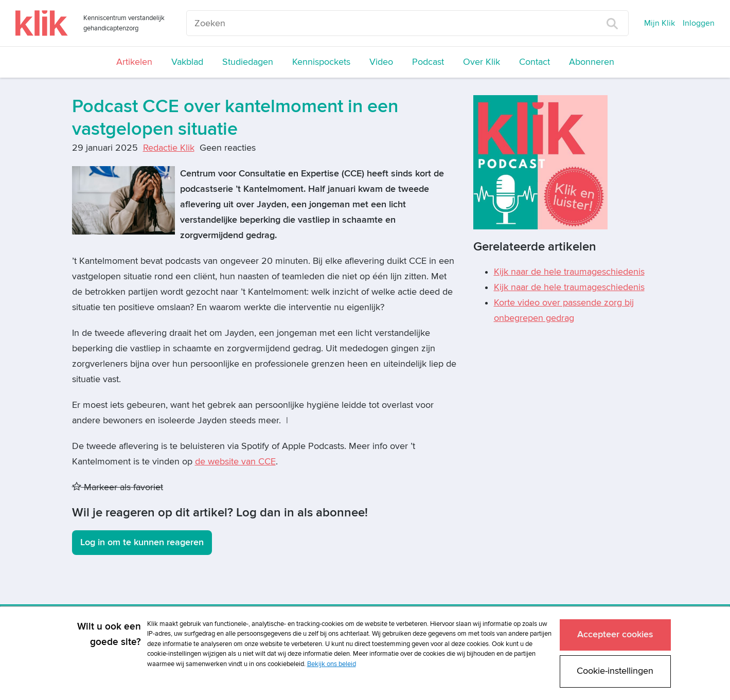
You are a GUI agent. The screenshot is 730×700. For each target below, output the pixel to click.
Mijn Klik (660, 23)
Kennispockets (321, 62)
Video (381, 62)
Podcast (428, 62)
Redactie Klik (169, 148)
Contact (535, 62)
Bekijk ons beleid (332, 662)
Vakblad (187, 62)
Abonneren (592, 62)
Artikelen (134, 62)
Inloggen (699, 23)
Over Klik (482, 62)
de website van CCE (235, 462)
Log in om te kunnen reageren (142, 542)
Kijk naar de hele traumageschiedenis (569, 272)
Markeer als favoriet (118, 487)
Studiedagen (248, 62)
